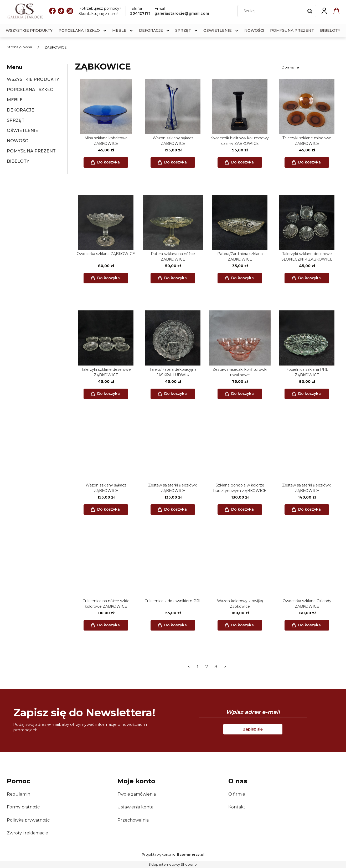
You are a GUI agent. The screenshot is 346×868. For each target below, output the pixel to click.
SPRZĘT (16, 120)
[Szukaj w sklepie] (272, 11)
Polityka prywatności (29, 820)
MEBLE (15, 100)
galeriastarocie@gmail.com (182, 13)
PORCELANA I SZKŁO (30, 90)
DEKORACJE (20, 110)
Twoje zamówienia (137, 794)
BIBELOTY (18, 161)
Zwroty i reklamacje (27, 833)
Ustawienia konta (135, 807)
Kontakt (237, 807)
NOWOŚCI (18, 141)
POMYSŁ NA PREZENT (31, 151)
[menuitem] (29, 31)
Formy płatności (24, 807)
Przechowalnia (133, 820)
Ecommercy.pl (191, 854)
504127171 (140, 13)
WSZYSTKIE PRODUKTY (33, 79)
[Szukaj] (310, 11)
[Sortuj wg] (310, 67)
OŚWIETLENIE (22, 131)
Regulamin (19, 794)
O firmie (237, 794)
